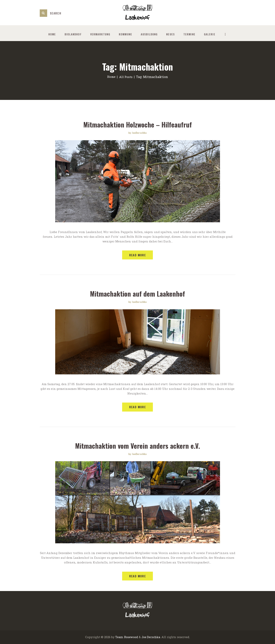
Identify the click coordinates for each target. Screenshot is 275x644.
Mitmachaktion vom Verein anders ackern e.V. (138, 446)
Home (111, 77)
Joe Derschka (151, 637)
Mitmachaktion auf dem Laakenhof (138, 293)
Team (118, 637)
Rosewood (130, 637)
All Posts (126, 77)
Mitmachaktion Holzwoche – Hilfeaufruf (137, 124)
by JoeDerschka (137, 133)
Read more (138, 255)
